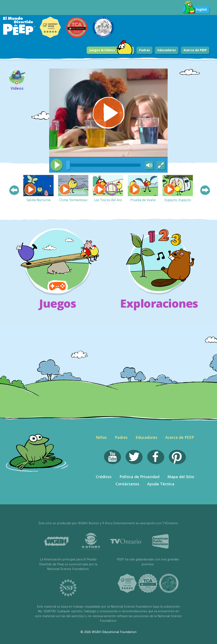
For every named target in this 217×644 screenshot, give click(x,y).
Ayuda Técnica (161, 484)
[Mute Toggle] (149, 165)
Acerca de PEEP (195, 50)
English (195, 10)
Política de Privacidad (139, 477)
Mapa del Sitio (181, 477)
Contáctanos (127, 484)
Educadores (167, 50)
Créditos (104, 477)
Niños (101, 437)
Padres (144, 50)
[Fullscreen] (161, 165)
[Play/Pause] (57, 165)
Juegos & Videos (111, 50)
